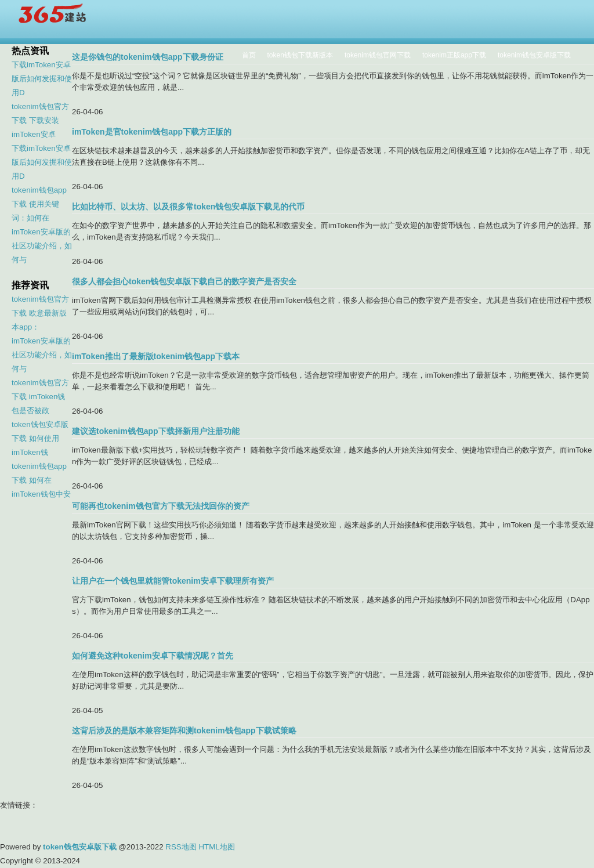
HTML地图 (216, 847)
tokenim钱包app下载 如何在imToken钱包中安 (41, 480)
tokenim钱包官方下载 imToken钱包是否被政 (40, 397)
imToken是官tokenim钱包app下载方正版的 (152, 132)
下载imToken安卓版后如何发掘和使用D (42, 79)
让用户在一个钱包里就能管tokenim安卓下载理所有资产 (173, 581)
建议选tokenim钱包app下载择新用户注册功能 (156, 431)
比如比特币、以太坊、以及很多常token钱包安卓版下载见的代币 (188, 207)
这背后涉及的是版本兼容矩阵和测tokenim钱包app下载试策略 (184, 730)
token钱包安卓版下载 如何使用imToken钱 (40, 438)
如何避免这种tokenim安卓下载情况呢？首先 (153, 656)
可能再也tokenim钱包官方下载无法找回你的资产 (161, 506)
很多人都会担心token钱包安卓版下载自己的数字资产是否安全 (184, 281)
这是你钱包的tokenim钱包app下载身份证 (148, 57)
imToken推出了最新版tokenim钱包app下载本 (156, 356)
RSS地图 (181, 847)
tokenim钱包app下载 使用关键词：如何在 (39, 204)
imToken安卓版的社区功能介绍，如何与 (42, 246)
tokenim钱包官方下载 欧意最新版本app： (40, 313)
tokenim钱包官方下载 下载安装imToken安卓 (40, 120)
